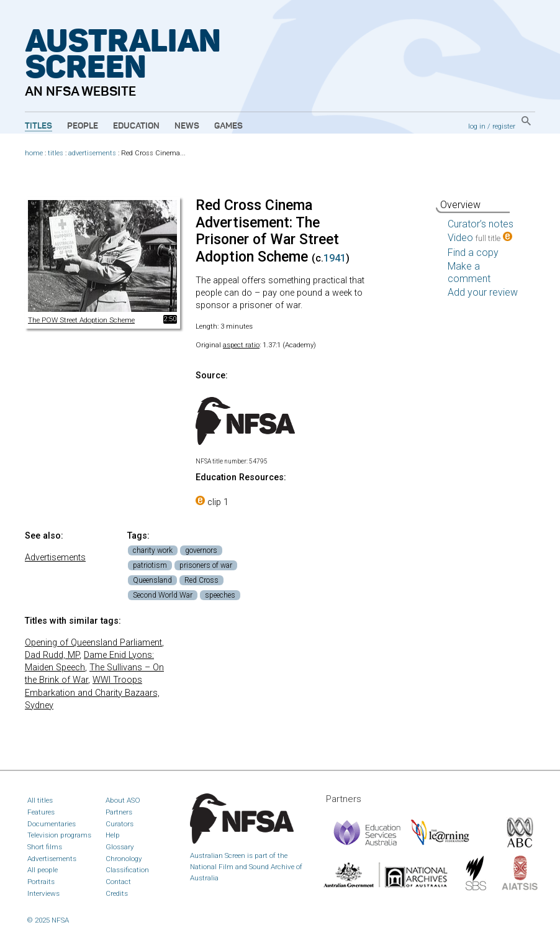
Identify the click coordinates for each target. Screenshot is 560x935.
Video (480, 238)
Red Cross (201, 580)
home (34, 153)
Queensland (152, 580)
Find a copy (473, 253)
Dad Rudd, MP (52, 655)
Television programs (59, 835)
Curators (120, 824)
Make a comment (469, 272)
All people (43, 870)
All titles (40, 800)
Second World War (163, 595)
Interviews (43, 893)
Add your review (483, 292)
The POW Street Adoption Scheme (81, 320)
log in (477, 126)
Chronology (124, 859)
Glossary (120, 847)
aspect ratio (241, 345)
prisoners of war (206, 565)
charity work (153, 550)
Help (113, 835)
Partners (119, 812)
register (504, 126)
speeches (220, 595)
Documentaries (52, 824)
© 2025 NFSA (48, 920)
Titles (38, 126)
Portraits (41, 882)
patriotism (150, 565)
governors (201, 550)
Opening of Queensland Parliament (93, 643)
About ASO (123, 800)
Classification (127, 870)
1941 (335, 258)
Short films (45, 847)
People (83, 126)
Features (41, 812)
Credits (117, 893)
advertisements (92, 153)
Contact (118, 882)
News (187, 126)
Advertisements (55, 558)
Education (136, 126)
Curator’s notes (481, 224)
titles (56, 153)
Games (228, 126)
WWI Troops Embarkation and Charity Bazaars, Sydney (92, 692)
